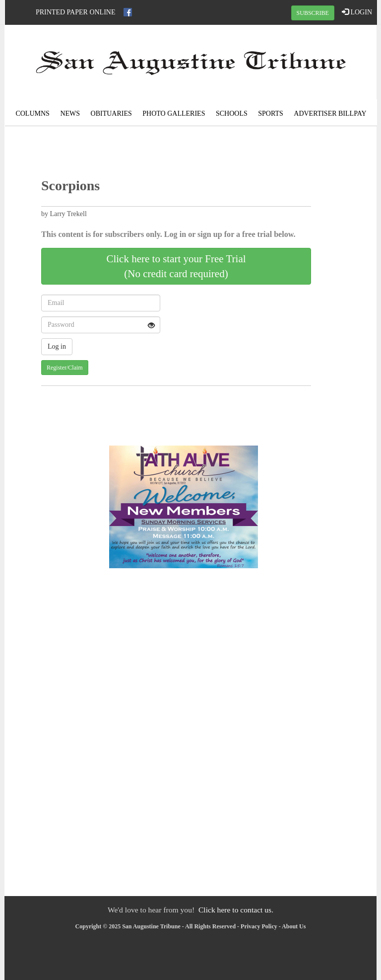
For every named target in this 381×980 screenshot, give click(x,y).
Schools (232, 113)
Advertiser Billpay (330, 113)
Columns (32, 113)
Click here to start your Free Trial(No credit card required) (176, 266)
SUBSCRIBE (313, 13)
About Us (294, 926)
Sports (271, 113)
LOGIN (357, 12)
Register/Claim (65, 368)
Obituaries (111, 113)
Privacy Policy (259, 926)
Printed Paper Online (76, 12)
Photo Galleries (174, 113)
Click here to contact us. (236, 910)
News (70, 113)
